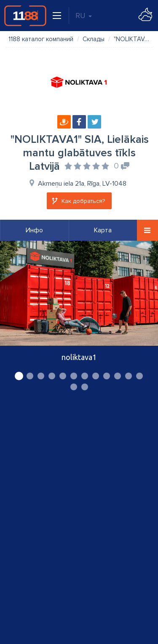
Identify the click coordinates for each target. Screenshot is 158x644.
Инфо (34, 230)
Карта (103, 230)
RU (84, 16)
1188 (25, 16)
